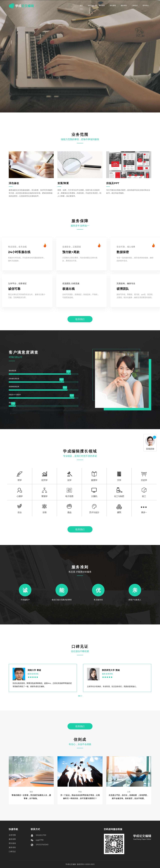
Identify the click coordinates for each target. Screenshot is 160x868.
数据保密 (123, 252)
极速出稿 (68, 289)
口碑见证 (135, 5)
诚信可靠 (14, 289)
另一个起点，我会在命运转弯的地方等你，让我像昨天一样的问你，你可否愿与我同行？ (80, 797)
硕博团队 (123, 289)
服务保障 (102, 5)
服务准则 (124, 5)
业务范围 (91, 5)
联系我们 (146, 5)
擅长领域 (113, 5)
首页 (81, 5)
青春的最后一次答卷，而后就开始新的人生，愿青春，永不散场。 (31, 797)
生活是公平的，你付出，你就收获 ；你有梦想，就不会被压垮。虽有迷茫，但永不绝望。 (129, 797)
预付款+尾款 (71, 252)
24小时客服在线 (19, 252)
